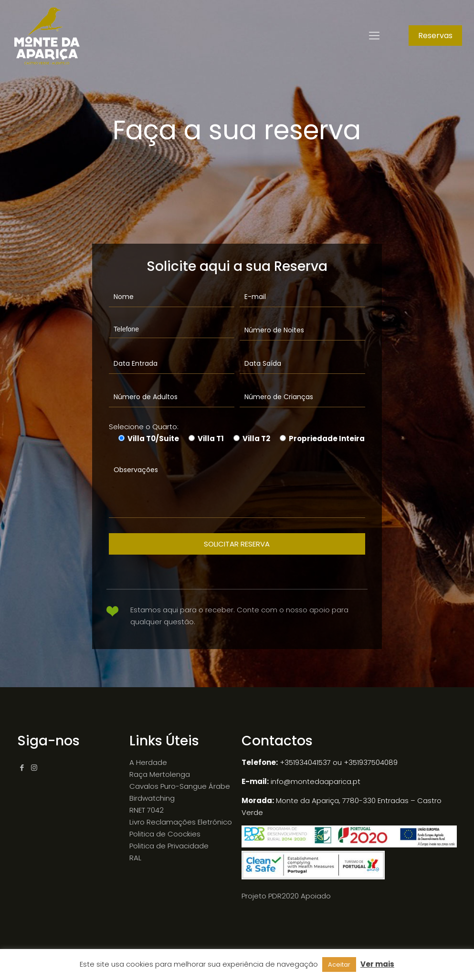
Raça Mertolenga (160, 774)
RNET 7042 (147, 810)
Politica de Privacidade (169, 846)
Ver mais (377, 964)
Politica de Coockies (165, 834)
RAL (135, 858)
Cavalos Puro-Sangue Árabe (180, 786)
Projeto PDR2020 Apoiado (286, 896)
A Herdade (148, 762)
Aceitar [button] (339, 965)
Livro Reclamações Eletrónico (181, 822)
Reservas (435, 36)
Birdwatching (152, 798)
